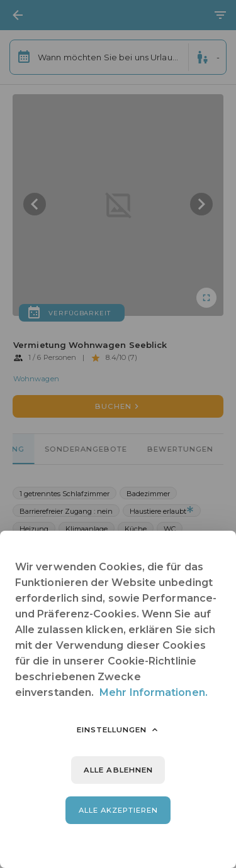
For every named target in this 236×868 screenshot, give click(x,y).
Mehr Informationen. (154, 692)
